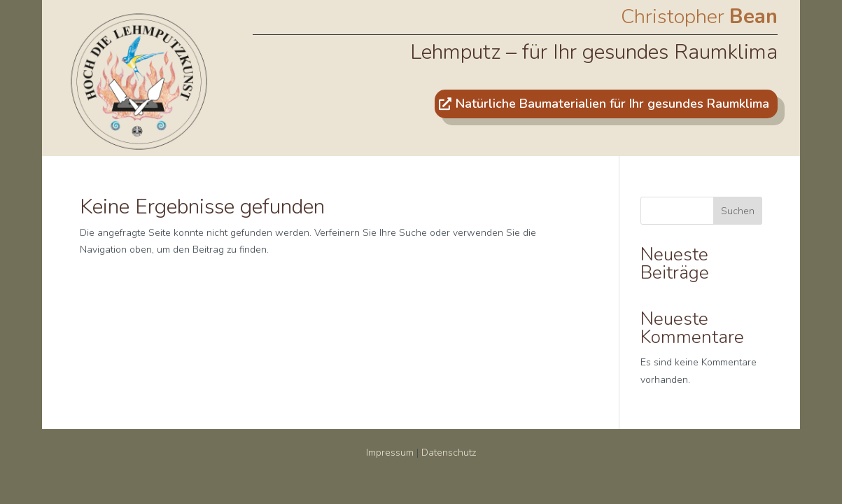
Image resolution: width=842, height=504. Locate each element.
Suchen (738, 211)
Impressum (390, 453)
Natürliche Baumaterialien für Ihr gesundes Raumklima (612, 104)
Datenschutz (449, 453)
